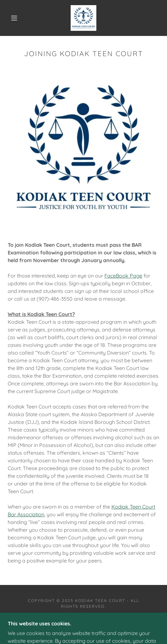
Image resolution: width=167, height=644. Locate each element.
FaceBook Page (123, 276)
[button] (15, 18)
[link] (83, 18)
